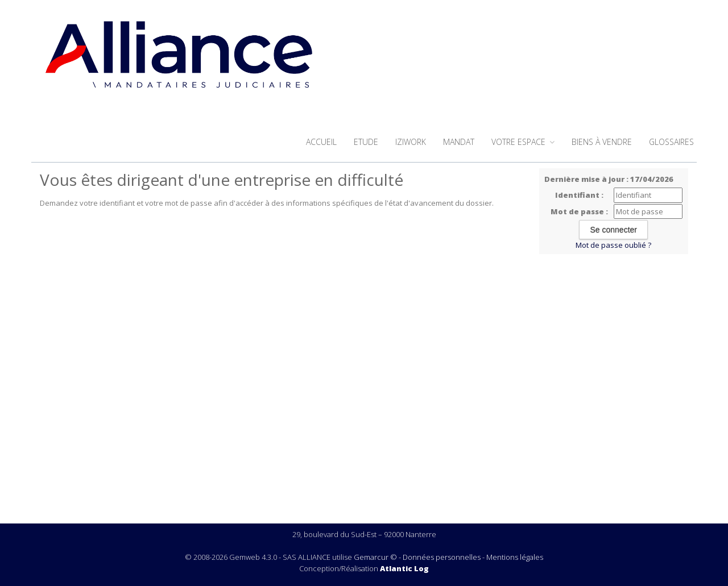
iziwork (411, 142)
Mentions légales (515, 557)
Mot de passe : (579, 211)
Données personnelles (442, 557)
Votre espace (523, 142)
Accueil (321, 142)
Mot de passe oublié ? (613, 245)
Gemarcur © (375, 557)
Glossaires (671, 142)
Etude (366, 142)
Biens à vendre (602, 142)
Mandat (459, 142)
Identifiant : (579, 195)
